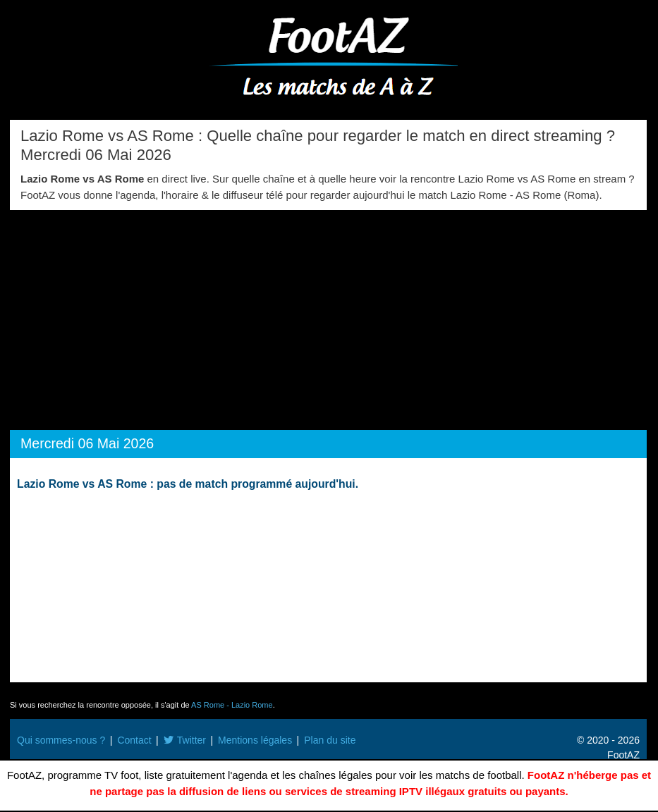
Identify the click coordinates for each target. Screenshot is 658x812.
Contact (134, 740)
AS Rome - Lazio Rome (232, 705)
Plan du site (330, 740)
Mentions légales (255, 740)
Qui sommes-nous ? (61, 740)
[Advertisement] (328, 316)
